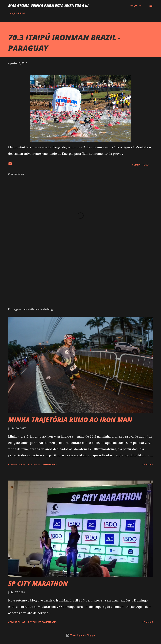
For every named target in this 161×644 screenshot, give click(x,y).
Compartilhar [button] (141, 165)
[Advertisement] (80, 281)
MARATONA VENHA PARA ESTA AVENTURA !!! (48, 6)
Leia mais (148, 464)
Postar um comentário (42, 464)
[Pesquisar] (136, 6)
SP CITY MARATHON (38, 583)
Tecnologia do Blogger (80, 635)
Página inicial (17, 13)
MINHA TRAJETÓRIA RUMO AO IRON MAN (70, 420)
